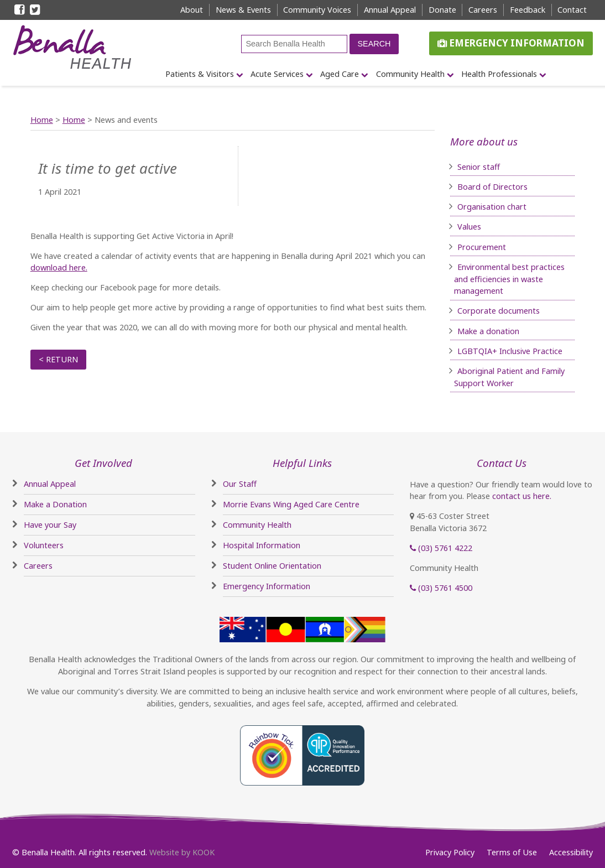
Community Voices (317, 10)
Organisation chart (492, 207)
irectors (513, 187)
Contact (572, 10)
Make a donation (488, 331)
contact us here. (522, 496)
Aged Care (340, 74)
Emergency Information (511, 43)
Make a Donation (55, 504)
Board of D (478, 187)
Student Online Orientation (272, 566)
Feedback (528, 10)
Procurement (482, 247)
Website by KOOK (182, 852)
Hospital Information (262, 545)
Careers (483, 10)
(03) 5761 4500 (441, 588)
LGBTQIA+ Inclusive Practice (510, 351)
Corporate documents (499, 311)
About (192, 10)
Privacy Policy (450, 852)
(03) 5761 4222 (441, 548)
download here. (59, 267)
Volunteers (44, 545)
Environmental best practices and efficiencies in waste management (509, 279)
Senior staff (479, 167)
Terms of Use (512, 852)
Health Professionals (499, 74)
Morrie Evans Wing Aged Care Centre (291, 504)
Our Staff (240, 484)
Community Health (410, 74)
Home (42, 120)
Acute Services (277, 74)
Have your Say (50, 525)
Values (469, 227)
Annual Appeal (390, 10)
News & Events (243, 10)
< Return (58, 359)
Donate (442, 10)
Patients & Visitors (200, 74)
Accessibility (571, 852)
